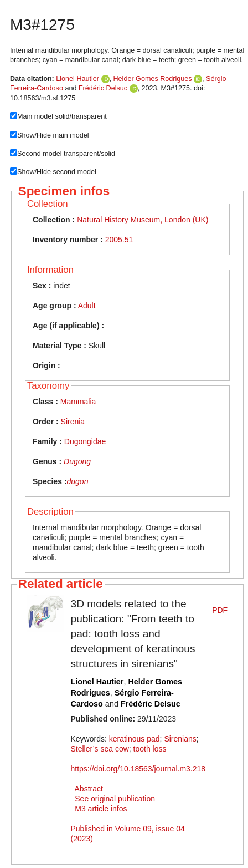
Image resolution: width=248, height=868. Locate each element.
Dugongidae (85, 441)
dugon (77, 481)
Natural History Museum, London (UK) (143, 220)
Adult (87, 306)
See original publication (115, 799)
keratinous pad (135, 739)
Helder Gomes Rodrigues (153, 79)
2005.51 (119, 240)
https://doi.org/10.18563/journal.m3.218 (138, 769)
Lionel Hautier (77, 79)
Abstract (89, 789)
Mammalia (78, 402)
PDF (220, 610)
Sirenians (180, 739)
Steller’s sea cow (100, 749)
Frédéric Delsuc (103, 88)
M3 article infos (101, 809)
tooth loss (150, 749)
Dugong (77, 461)
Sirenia (73, 422)
